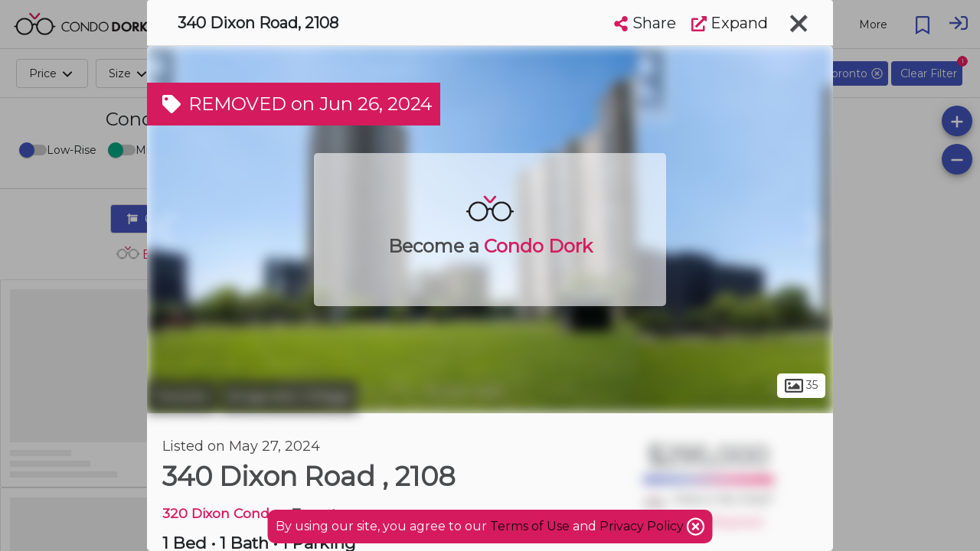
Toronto (181, 396)
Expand (730, 23)
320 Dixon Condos (224, 513)
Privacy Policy (643, 526)
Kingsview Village (289, 396)
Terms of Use (530, 526)
